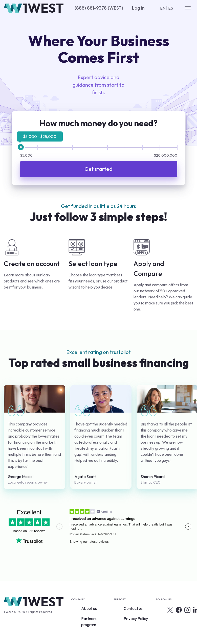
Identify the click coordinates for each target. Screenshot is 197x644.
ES (171, 8)
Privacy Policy (136, 618)
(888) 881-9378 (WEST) (99, 8)
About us (89, 608)
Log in (138, 8)
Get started (98, 169)
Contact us (133, 608)
